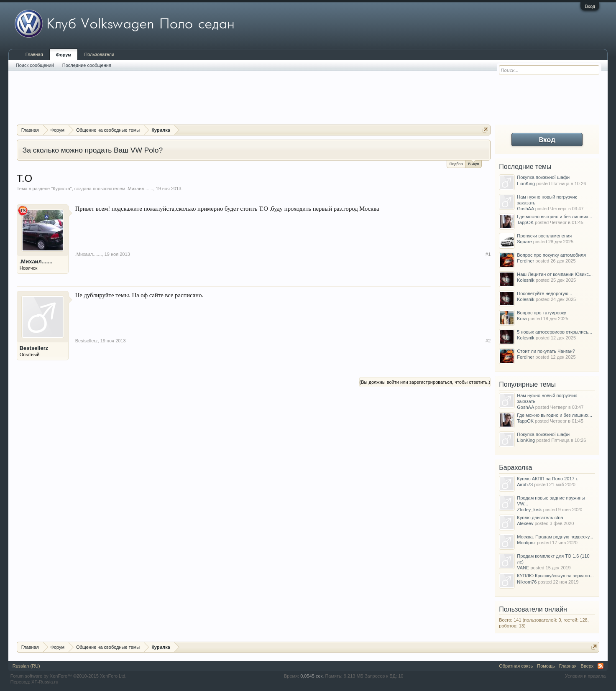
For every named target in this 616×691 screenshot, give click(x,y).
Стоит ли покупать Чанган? (546, 351)
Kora (522, 319)
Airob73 (525, 484)
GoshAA (525, 209)
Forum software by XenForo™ (69, 676)
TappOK (525, 222)
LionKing (526, 184)
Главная (34, 54)
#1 (488, 254)
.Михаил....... (140, 189)
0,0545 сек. (312, 676)
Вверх (587, 666)
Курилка (61, 189)
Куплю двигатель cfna (540, 518)
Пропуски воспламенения (544, 236)
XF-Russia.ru (45, 682)
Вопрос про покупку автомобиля (551, 255)
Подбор (456, 164)
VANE (523, 568)
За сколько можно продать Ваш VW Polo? (93, 150)
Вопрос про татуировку (542, 313)
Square (524, 242)
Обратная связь (516, 666)
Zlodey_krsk (529, 510)
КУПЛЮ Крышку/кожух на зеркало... (555, 576)
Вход (590, 6)
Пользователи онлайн (533, 609)
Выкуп (473, 163)
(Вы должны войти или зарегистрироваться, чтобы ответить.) (425, 382)
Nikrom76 (527, 582)
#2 (488, 341)
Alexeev (525, 523)
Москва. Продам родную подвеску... (555, 537)
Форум (64, 55)
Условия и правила (585, 676)
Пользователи (99, 54)
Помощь (546, 666)
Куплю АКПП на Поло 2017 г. (547, 479)
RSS (601, 666)
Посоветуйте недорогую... (544, 293)
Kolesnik (526, 280)
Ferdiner (525, 261)
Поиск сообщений (35, 65)
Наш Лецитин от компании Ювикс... (555, 274)
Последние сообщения (87, 65)
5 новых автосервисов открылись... (555, 332)
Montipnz (526, 543)
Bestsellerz (34, 348)
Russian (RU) (26, 666)
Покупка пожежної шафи (543, 177)
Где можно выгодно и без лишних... (555, 217)
